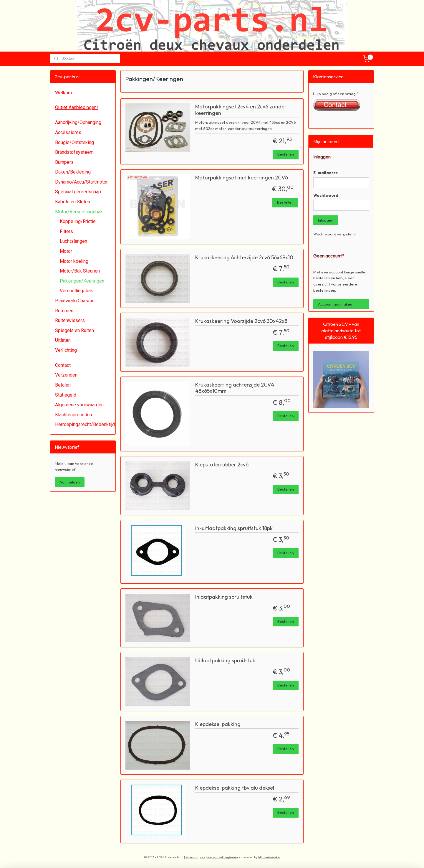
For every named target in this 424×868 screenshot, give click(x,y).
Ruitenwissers (70, 320)
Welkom (63, 93)
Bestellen (286, 154)
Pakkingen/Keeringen (82, 281)
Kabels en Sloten (73, 202)
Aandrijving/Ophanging (78, 122)
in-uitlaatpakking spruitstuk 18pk (234, 528)
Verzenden (66, 375)
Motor (66, 251)
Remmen (64, 311)
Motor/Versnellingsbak (79, 212)
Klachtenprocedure (74, 415)
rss (203, 857)
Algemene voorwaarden (79, 405)
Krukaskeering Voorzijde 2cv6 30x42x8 (241, 321)
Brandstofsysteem (74, 152)
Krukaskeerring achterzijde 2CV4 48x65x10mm (235, 388)
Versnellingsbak (76, 291)
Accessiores (68, 132)
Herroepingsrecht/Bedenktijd (85, 424)
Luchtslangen (73, 241)
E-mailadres (326, 173)
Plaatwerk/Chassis (75, 301)
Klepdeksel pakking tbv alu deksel (235, 788)
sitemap (192, 857)
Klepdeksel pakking (218, 724)
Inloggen (326, 220)
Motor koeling (74, 261)
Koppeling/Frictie (78, 221)
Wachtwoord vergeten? (334, 234)
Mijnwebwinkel (269, 857)
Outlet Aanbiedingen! (77, 107)
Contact (63, 365)
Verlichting (66, 350)
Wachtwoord (326, 195)
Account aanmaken (335, 304)
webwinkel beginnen (223, 857)
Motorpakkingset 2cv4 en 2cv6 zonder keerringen (241, 110)
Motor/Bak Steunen (80, 271)
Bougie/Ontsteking (74, 142)
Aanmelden (70, 482)
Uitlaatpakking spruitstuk (225, 661)
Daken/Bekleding (73, 172)
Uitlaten (63, 340)
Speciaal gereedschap (78, 192)
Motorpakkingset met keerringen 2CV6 (242, 178)
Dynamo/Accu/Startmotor (81, 182)
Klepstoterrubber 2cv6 (222, 465)
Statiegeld (66, 395)
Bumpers (64, 162)
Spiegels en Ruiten (74, 330)
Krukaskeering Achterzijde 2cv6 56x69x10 (244, 258)
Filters (66, 231)
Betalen (63, 385)
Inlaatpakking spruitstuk (224, 597)
